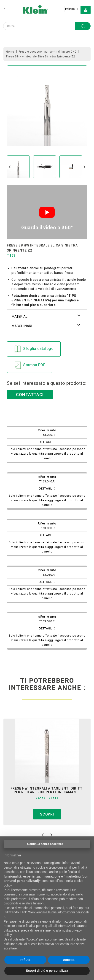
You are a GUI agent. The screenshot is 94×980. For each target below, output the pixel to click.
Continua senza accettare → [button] (47, 844)
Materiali (20, 317)
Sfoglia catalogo (34, 349)
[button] (86, 10)
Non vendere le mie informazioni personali (59, 912)
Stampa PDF (30, 365)
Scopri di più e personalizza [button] (47, 971)
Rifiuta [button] (25, 960)
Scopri (47, 814)
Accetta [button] (69, 960)
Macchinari (22, 326)
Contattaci (30, 395)
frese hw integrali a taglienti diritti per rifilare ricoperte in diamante (47, 790)
